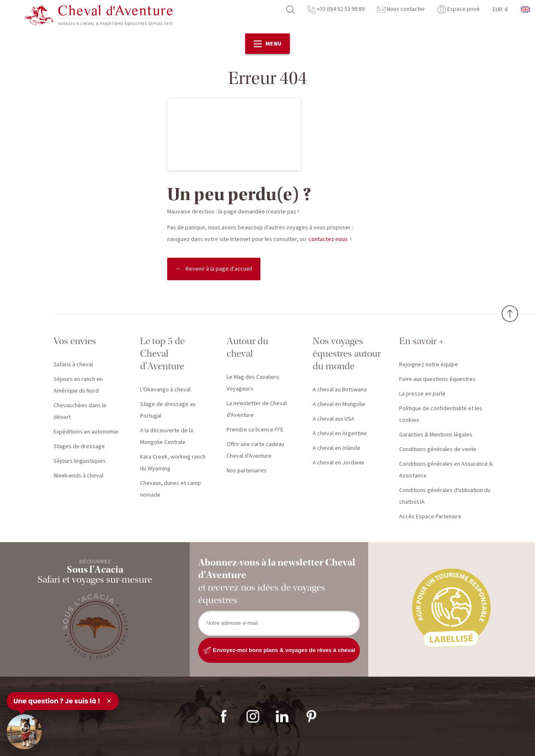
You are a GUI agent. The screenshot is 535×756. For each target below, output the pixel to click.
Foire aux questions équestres (437, 379)
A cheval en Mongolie (339, 404)
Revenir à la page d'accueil (219, 269)
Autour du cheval (247, 347)
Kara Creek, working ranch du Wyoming (173, 463)
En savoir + (421, 341)
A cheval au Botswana (340, 390)
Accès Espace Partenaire (430, 517)
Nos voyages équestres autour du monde (347, 354)
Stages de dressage (79, 446)
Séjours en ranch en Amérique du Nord (78, 385)
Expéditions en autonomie (86, 432)
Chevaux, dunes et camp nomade (171, 489)
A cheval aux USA (334, 419)
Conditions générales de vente (438, 449)
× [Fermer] (109, 701)
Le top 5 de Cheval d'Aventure (162, 354)
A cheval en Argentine (340, 434)
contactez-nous (328, 239)
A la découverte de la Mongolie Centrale (167, 436)
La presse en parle (422, 394)
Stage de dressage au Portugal (168, 410)
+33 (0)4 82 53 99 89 (336, 9)
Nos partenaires (247, 471)
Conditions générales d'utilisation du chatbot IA (445, 496)
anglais (526, 9)
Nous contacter (401, 9)
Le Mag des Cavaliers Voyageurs (253, 383)
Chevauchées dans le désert (80, 411)
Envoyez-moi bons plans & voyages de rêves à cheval (279, 650)
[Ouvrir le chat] (24, 732)
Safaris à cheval (73, 365)
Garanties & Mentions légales (436, 435)
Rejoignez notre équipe (429, 365)
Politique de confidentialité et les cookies (441, 414)
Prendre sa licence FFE (255, 430)
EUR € (500, 10)
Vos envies (75, 341)
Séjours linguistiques (80, 461)
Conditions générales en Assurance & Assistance (446, 470)
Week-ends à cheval (78, 476)
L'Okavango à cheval (165, 390)
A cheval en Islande (336, 448)
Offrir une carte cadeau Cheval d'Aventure (255, 450)
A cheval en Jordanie (339, 463)
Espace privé (459, 9)
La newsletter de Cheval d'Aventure (257, 409)
